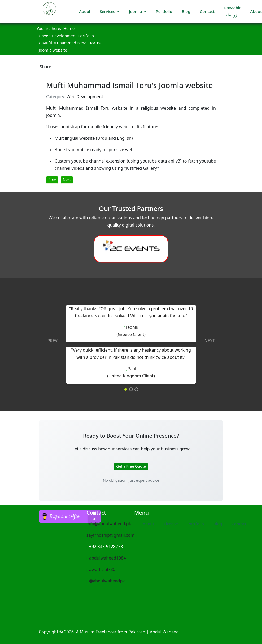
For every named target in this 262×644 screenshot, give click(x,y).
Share (45, 67)
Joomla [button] (136, 11)
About (148, 524)
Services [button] (108, 11)
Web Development (85, 97)
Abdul (85, 11)
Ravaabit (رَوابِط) (232, 11)
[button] (49, 344)
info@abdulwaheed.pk (109, 524)
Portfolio (164, 11)
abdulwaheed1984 (106, 558)
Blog (186, 11)
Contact (207, 11)
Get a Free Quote (131, 466)
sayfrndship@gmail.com (110, 535)
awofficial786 (101, 569)
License (171, 524)
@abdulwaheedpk (106, 581)
